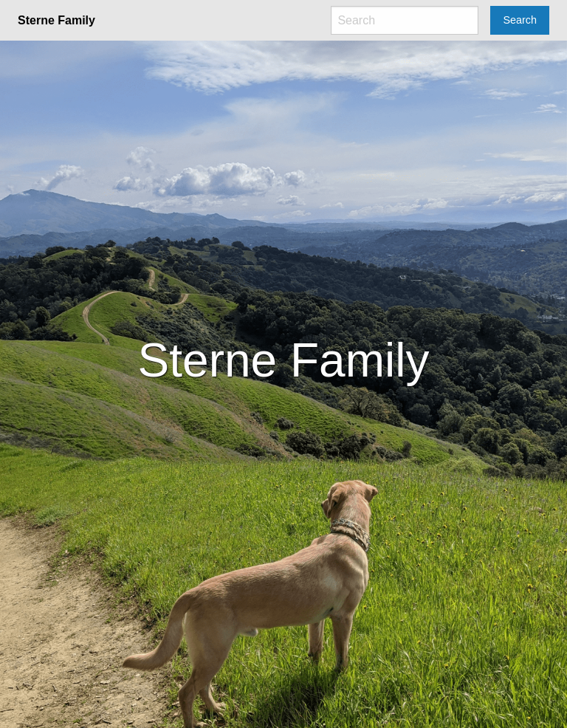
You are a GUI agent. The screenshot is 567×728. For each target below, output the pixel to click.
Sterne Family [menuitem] (56, 20)
